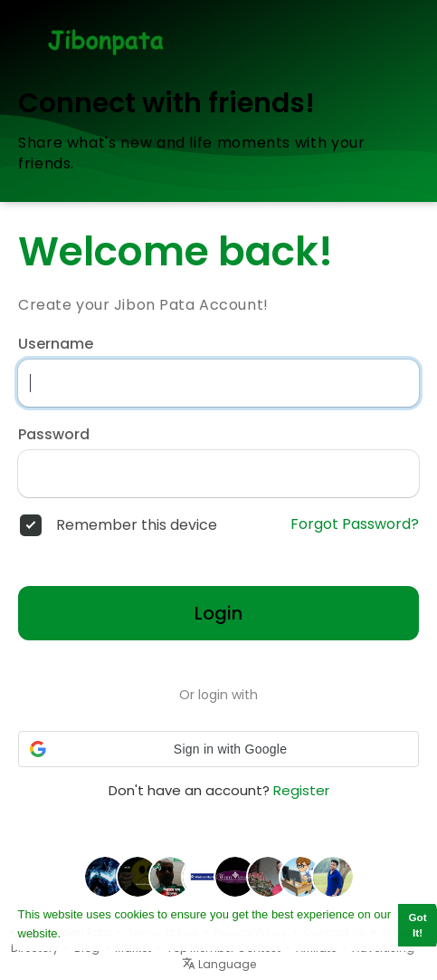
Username (56, 344)
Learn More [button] (96, 933)
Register (301, 790)
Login (218, 613)
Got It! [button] (418, 925)
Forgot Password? (355, 524)
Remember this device (137, 525)
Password (54, 435)
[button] (218, 749)
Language (219, 964)
